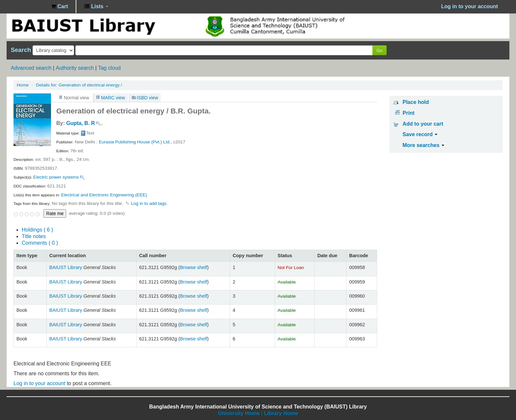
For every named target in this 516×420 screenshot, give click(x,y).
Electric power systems (56, 177)
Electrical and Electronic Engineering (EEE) (104, 195)
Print (408, 113)
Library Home (281, 413)
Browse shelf (193, 267)
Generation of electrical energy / (79, 85)
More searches (423, 145)
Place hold (416, 102)
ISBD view (147, 98)
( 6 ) (37, 230)
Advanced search (31, 68)
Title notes (34, 236)
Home (23, 85)
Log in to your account (39, 383)
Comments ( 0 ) (40, 243)
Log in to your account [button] (470, 6)
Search (21, 50)
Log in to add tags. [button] (149, 203)
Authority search (75, 68)
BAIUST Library (30, 7)
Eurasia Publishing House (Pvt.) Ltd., (135, 142)
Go (379, 50)
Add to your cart (423, 124)
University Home (239, 413)
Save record (420, 134)
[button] (59, 7)
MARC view (113, 98)
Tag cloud (109, 68)
